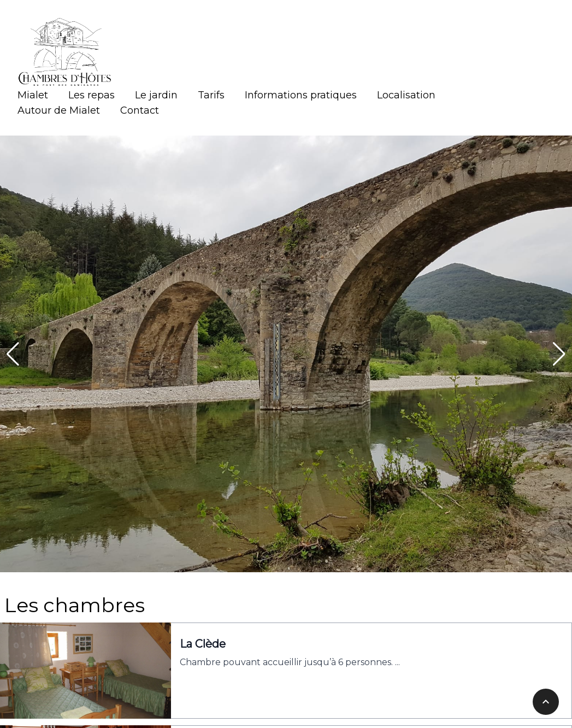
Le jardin (156, 95)
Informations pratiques (301, 95)
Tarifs (211, 95)
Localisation (406, 95)
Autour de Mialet (59, 110)
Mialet (33, 95)
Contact (140, 110)
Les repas (92, 95)
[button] (13, 354)
